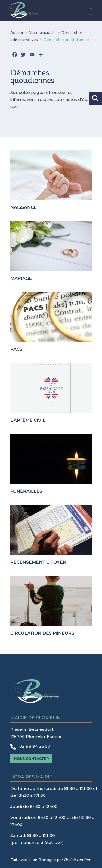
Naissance (24, 207)
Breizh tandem (78, 860)
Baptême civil (28, 420)
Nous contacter (31, 759)
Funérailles (26, 491)
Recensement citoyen (38, 562)
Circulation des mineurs (42, 633)
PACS (16, 349)
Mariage (21, 278)
